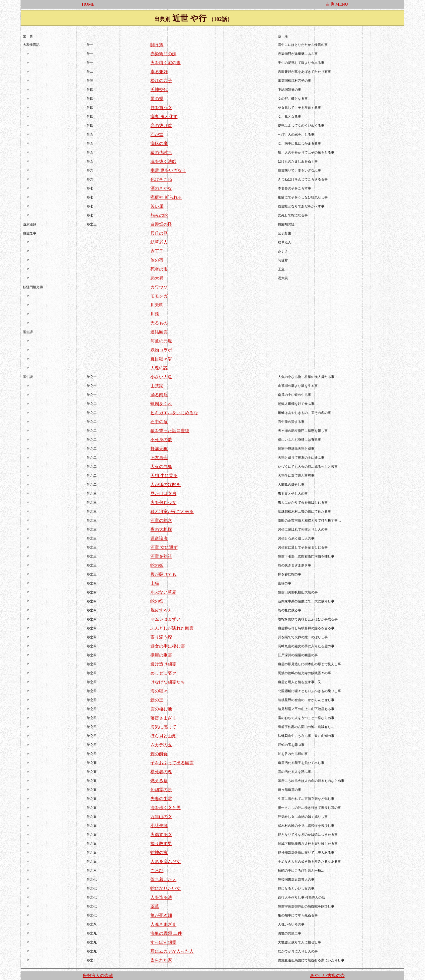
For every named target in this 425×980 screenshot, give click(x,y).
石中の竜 (159, 422)
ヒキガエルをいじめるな (174, 413)
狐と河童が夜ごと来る (172, 511)
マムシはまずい (166, 619)
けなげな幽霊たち (168, 682)
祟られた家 (161, 960)
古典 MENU (337, 4)
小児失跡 (159, 826)
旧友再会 (159, 458)
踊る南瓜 (159, 395)
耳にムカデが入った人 (172, 951)
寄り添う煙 (161, 637)
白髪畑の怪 (161, 224)
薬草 (155, 906)
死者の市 (159, 269)
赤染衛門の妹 (163, 54)
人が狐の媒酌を (166, 485)
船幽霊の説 (161, 790)
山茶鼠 (157, 386)
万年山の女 (161, 817)
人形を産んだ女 (166, 861)
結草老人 (159, 242)
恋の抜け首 (161, 125)
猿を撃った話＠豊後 (170, 431)
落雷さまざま (163, 718)
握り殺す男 (161, 844)
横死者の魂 (161, 772)
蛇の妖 (157, 565)
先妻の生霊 (161, 799)
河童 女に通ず (164, 547)
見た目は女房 (163, 493)
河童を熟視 (161, 556)
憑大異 (157, 278)
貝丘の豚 (159, 233)
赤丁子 (157, 251)
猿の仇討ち (161, 152)
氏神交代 (159, 90)
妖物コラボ (161, 350)
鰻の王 (157, 700)
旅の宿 (157, 260)
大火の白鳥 (161, 467)
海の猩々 (159, 691)
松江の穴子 (161, 81)
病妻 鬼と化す (164, 117)
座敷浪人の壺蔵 (98, 976)
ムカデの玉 (161, 745)
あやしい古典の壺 (327, 976)
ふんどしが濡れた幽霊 (172, 628)
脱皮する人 (161, 610)
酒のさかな (161, 188)
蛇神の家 (159, 853)
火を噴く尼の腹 (166, 63)
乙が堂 (157, 134)
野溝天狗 (159, 449)
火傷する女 (161, 835)
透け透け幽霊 (163, 664)
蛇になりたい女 (166, 888)
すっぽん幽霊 (163, 942)
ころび (157, 870)
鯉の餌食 (159, 754)
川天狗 (157, 305)
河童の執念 (161, 520)
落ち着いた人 (163, 879)
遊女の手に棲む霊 (168, 646)
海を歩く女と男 (166, 808)
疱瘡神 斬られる (166, 197)
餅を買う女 (161, 108)
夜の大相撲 (161, 529)
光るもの (159, 323)
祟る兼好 (159, 72)
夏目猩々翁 (161, 359)
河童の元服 (161, 341)
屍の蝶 (157, 99)
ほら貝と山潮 (163, 736)
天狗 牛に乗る (164, 476)
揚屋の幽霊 (161, 655)
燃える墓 (159, 781)
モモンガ (159, 296)
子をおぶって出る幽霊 (172, 763)
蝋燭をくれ (161, 404)
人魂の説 (159, 368)
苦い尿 (157, 206)
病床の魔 (159, 143)
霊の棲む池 (161, 709)
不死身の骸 (161, 440)
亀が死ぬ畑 (161, 915)
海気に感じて (163, 727)
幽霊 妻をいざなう (168, 170)
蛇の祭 (157, 601)
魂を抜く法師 (163, 161)
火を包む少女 (163, 502)
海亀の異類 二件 (166, 933)
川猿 (155, 314)
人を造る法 (161, 897)
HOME (88, 4)
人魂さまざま (163, 924)
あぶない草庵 (163, 592)
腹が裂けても (163, 574)
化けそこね (161, 179)
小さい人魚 (161, 377)
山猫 (155, 583)
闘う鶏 (157, 45)
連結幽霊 (159, 332)
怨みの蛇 (159, 215)
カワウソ (159, 287)
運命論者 (159, 538)
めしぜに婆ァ (163, 673)
